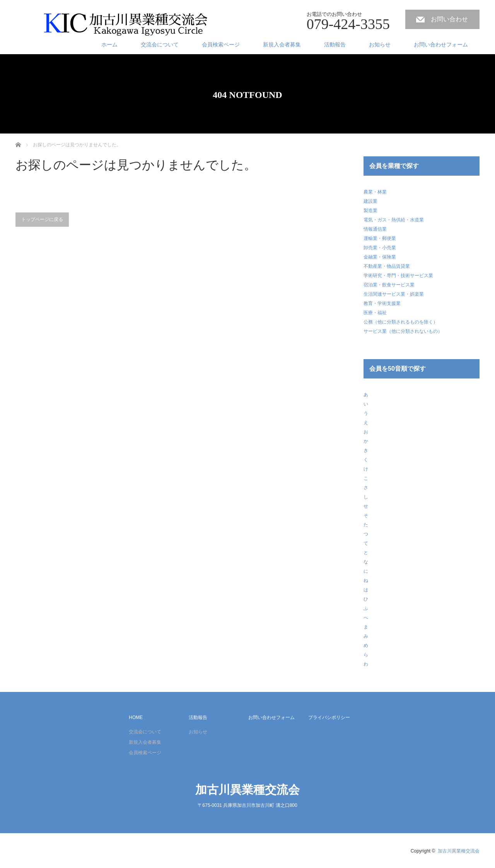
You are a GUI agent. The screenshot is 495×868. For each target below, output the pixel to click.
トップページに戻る (42, 219)
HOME (136, 717)
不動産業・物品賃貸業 (387, 266)
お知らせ (380, 45)
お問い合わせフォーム (441, 45)
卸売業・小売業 (380, 248)
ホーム (109, 45)
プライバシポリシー (329, 717)
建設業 (370, 201)
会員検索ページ (221, 45)
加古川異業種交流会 (247, 790)
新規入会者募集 (282, 45)
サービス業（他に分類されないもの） (403, 331)
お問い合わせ (449, 19)
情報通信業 (375, 229)
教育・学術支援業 (382, 303)
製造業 (370, 211)
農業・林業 (375, 192)
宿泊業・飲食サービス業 (389, 285)
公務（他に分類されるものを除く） (401, 322)
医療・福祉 (375, 313)
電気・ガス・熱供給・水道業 (394, 220)
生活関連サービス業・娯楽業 (394, 294)
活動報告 (335, 45)
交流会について (160, 45)
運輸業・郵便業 (380, 238)
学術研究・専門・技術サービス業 (398, 276)
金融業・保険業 (380, 257)
